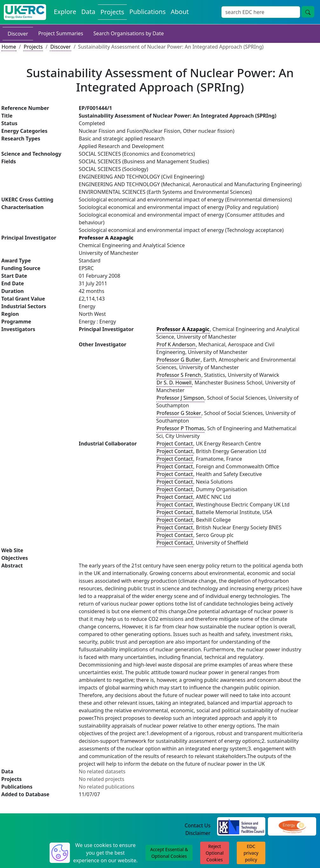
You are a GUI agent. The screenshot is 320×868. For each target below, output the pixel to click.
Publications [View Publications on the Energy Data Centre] (147, 12)
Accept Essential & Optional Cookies (169, 853)
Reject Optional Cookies (215, 853)
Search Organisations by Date (129, 33)
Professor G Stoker (179, 413)
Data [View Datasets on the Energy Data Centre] (88, 12)
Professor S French (179, 375)
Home (9, 47)
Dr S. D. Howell (174, 383)
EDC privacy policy (251, 853)
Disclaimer (198, 833)
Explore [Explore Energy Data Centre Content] (65, 12)
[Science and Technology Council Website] (241, 826)
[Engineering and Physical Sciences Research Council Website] (292, 826)
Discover (18, 34)
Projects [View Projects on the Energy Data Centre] (112, 12)
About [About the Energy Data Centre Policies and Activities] (180, 12)
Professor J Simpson (180, 398)
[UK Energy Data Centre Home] (25, 12)
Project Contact (175, 444)
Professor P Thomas (180, 428)
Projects (33, 47)
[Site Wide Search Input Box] (261, 12)
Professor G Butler (179, 360)
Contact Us (197, 825)
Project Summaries (61, 33)
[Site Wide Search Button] (308, 12)
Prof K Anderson (176, 344)
